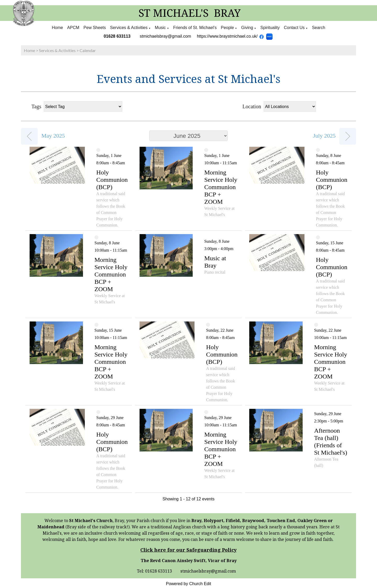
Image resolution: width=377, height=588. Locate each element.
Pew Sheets (95, 28)
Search (318, 28)
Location (252, 106)
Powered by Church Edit (189, 584)
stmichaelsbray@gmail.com (165, 36)
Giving (247, 28)
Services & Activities (129, 28)
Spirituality (270, 28)
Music (161, 28)
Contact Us (294, 28)
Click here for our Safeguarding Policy (188, 550)
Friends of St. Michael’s (195, 28)
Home (57, 28)
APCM (73, 28)
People (227, 28)
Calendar (88, 50)
